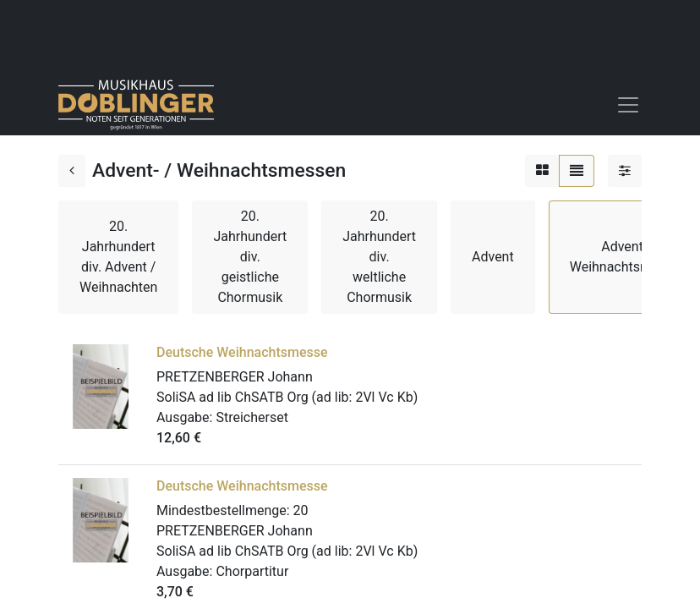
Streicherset (252, 417)
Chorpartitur (252, 571)
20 (301, 510)
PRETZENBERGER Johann (235, 377)
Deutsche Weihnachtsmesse (242, 352)
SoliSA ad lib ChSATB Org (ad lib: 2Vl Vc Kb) (287, 397)
